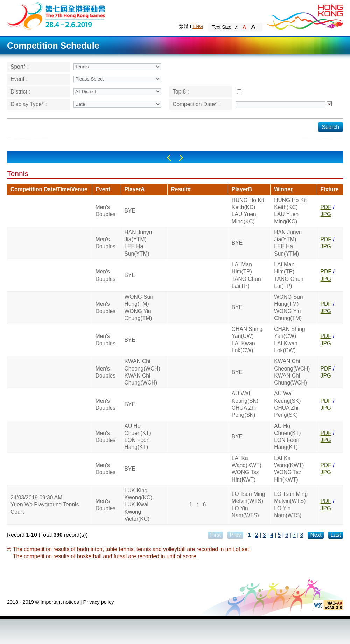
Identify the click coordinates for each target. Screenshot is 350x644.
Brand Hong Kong (304, 16)
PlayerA (135, 189)
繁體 (184, 26)
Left (169, 158)
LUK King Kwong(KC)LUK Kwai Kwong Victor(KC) (139, 505)
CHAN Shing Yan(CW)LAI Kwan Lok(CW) (247, 340)
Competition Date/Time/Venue (49, 189)
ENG (198, 26)
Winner (283, 189)
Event (103, 189)
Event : (19, 79)
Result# (181, 189)
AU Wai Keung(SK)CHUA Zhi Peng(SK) (245, 404)
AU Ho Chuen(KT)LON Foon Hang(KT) (138, 437)
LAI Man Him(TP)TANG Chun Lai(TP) (246, 275)
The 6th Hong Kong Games (57, 16)
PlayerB (242, 189)
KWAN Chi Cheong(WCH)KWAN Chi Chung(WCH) (142, 372)
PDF (326, 207)
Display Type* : (29, 104)
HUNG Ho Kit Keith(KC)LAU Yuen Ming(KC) (248, 211)
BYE (130, 211)
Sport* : (20, 67)
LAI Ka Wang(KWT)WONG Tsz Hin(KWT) (247, 469)
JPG (326, 214)
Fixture (330, 189)
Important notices (59, 602)
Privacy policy (99, 602)
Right (181, 158)
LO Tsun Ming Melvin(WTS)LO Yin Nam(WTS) (248, 505)
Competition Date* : (196, 104)
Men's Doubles (106, 211)
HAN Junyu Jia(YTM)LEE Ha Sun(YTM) (138, 243)
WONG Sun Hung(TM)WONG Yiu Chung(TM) (139, 307)
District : (20, 92)
